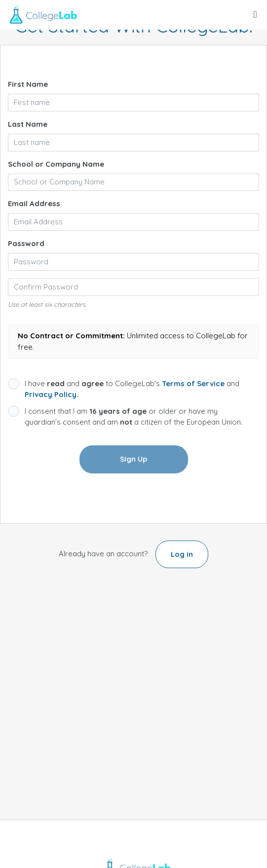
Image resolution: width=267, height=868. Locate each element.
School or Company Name (56, 164)
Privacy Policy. (52, 394)
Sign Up (133, 459)
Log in (182, 554)
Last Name (28, 124)
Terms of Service (193, 383)
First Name (28, 84)
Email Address (34, 203)
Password (26, 243)
